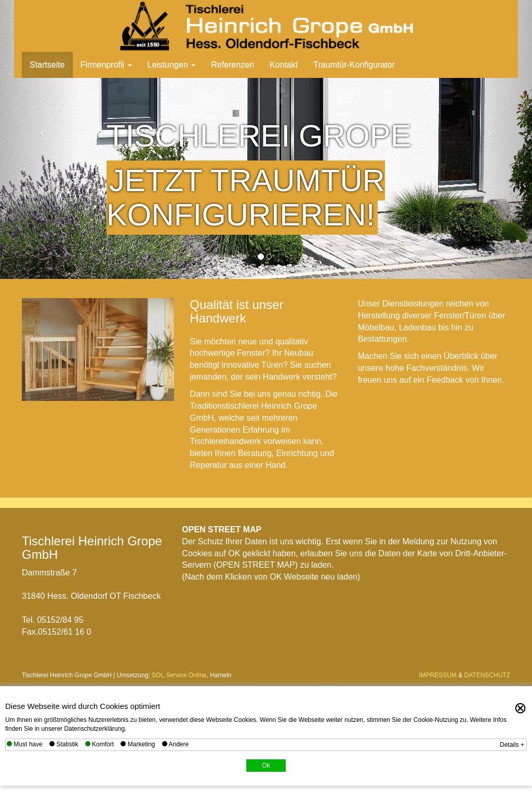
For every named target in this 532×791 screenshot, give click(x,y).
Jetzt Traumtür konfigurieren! (246, 198)
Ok (266, 766)
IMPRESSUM (438, 675)
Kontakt (284, 65)
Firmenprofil (106, 65)
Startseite (47, 65)
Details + (512, 745)
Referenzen (232, 65)
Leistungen (172, 65)
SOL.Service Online (179, 675)
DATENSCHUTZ (487, 675)
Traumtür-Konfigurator (354, 65)
